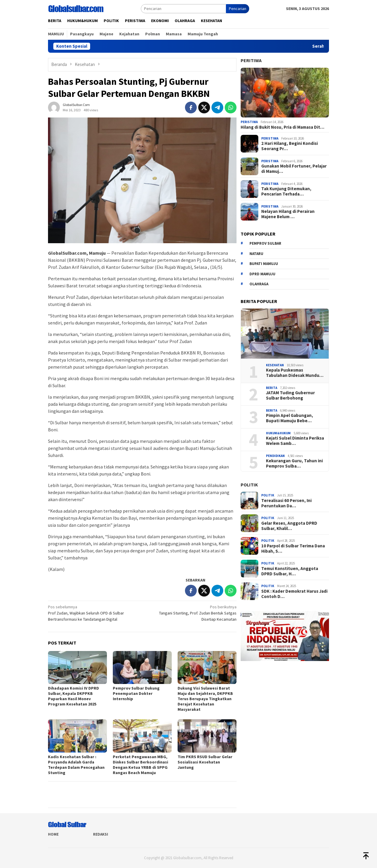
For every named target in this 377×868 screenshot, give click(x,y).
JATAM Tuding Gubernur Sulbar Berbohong (290, 395)
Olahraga (259, 284)
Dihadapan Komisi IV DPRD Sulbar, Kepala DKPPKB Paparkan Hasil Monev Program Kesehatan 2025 (73, 696)
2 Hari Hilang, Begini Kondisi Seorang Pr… (290, 146)
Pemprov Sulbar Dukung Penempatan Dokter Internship (136, 693)
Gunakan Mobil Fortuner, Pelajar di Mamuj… (294, 169)
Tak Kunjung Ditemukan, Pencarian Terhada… (286, 191)
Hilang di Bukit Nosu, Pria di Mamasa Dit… (282, 127)
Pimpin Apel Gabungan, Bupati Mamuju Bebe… (290, 418)
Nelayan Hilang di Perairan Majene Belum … (288, 214)
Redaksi (101, 834)
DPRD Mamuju (262, 274)
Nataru (256, 254)
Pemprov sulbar (265, 243)
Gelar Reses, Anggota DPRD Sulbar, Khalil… (289, 526)
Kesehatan (275, 365)
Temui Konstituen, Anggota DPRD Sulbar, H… (290, 571)
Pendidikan (275, 456)
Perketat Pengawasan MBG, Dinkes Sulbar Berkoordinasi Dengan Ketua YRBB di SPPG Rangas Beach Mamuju (140, 765)
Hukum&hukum (278, 433)
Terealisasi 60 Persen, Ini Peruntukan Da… (286, 503)
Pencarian (238, 9)
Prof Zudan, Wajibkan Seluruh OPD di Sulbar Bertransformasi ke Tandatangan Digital (93, 613)
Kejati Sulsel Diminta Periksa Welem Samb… (295, 441)
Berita (272, 388)
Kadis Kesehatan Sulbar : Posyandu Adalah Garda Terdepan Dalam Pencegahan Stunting (76, 765)
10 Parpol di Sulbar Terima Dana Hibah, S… (293, 549)
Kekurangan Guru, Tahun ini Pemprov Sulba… (294, 463)
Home (53, 834)
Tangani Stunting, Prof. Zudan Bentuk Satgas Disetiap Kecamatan (191, 613)
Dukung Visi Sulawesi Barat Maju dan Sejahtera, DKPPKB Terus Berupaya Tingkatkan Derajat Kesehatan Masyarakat (205, 699)
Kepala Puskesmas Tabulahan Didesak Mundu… (295, 373)
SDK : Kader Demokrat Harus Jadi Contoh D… (294, 594)
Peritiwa (251, 60)
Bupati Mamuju (264, 264)
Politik (249, 485)
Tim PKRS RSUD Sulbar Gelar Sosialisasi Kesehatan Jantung (205, 762)
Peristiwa (249, 122)
